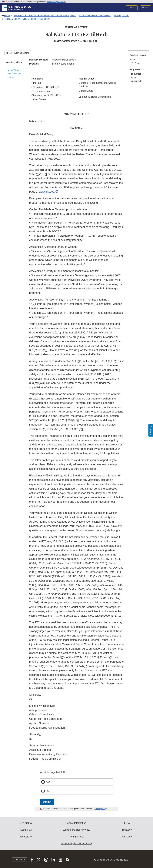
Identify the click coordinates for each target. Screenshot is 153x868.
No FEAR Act (76, 837)
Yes (48, 782)
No (48, 791)
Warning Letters (122, 16)
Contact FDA (20, 860)
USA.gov (127, 837)
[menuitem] (138, 60)
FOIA (127, 823)
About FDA (26, 830)
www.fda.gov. (47, 192)
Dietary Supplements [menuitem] (136, 79)
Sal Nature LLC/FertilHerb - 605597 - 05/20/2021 (27, 19)
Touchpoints (100, 809)
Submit (47, 802)
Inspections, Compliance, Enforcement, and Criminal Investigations (45, 16)
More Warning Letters (18, 53)
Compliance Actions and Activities (95, 16)
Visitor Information (76, 823)
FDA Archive (26, 823)
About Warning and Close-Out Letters (14, 74)
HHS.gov (127, 830)
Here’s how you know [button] (56, 2)
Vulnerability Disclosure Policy (76, 844)
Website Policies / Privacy (76, 830)
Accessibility (26, 837)
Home (7, 16)
